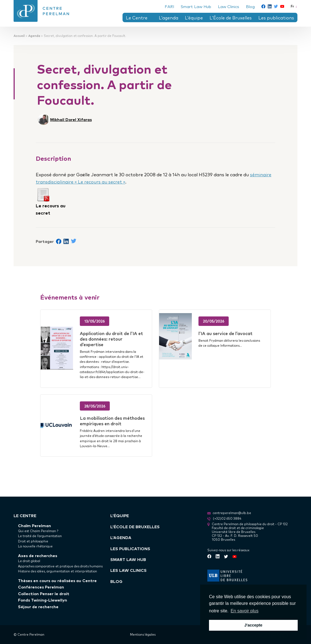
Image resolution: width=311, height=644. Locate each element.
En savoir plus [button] (245, 611)
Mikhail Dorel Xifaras (71, 119)
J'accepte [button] (253, 625)
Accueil (19, 36)
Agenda (34, 36)
